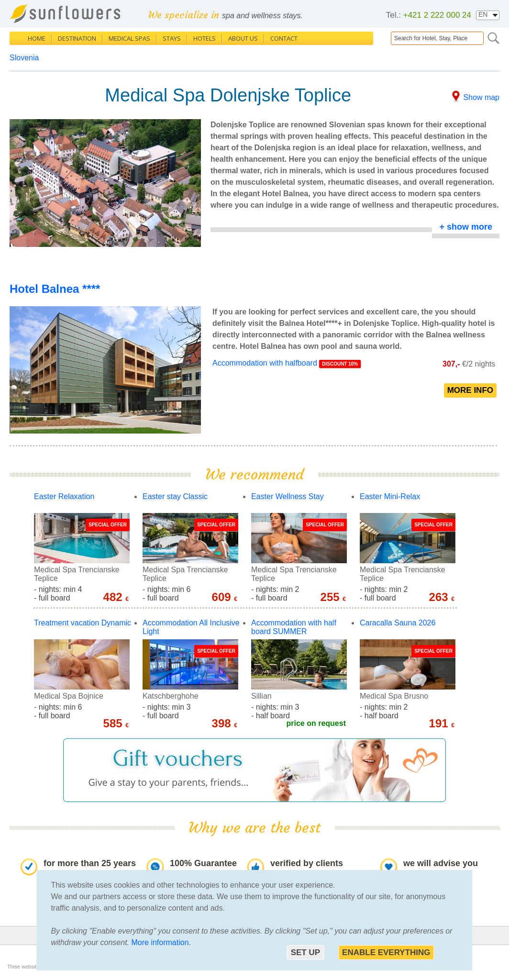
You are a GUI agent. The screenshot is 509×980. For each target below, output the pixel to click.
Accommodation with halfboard (266, 363)
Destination (77, 38)
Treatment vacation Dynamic (83, 623)
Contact (284, 38)
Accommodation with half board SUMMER (294, 627)
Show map (481, 97)
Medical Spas (129, 38)
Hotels (205, 38)
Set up (305, 952)
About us (243, 38)
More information (160, 942)
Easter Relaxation (64, 496)
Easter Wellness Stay (288, 496)
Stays (172, 38)
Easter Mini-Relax (390, 496)
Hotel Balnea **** (55, 289)
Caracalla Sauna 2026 (398, 623)
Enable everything (386, 952)
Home (37, 38)
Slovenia (24, 58)
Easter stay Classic (175, 496)
